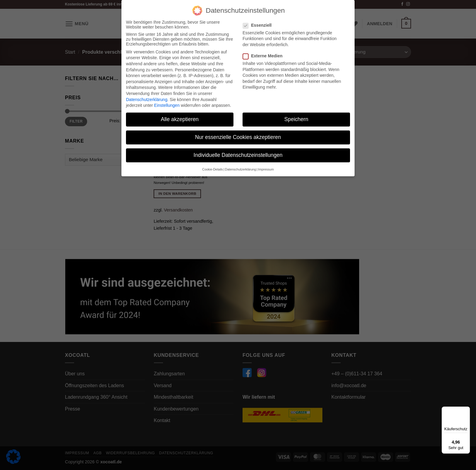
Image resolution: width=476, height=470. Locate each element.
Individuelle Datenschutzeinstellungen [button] (238, 154)
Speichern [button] (296, 118)
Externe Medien (265, 55)
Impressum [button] (266, 168)
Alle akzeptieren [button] (180, 118)
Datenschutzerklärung (147, 98)
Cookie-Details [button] (212, 168)
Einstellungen (167, 104)
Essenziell (260, 24)
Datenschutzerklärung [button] (240, 168)
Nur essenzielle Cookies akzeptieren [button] (238, 136)
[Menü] (466, 410)
